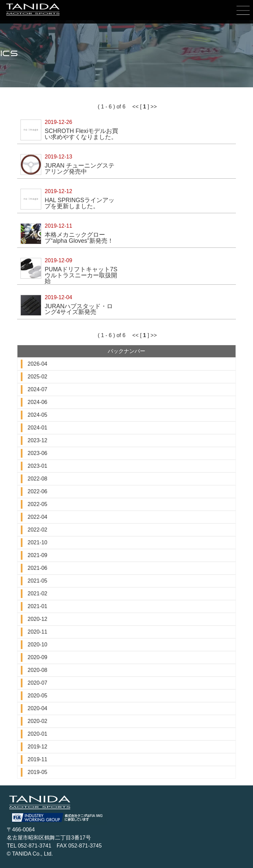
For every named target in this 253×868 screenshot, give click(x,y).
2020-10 (37, 645)
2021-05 (37, 581)
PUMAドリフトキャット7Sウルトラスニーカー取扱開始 (81, 275)
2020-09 (37, 657)
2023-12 (37, 440)
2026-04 (37, 364)
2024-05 (37, 415)
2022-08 (37, 479)
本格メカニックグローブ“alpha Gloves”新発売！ (79, 238)
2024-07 (37, 389)
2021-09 (37, 555)
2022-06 (37, 491)
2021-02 (37, 593)
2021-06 (37, 568)
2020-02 (37, 721)
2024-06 (37, 402)
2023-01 (37, 466)
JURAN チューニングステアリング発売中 (80, 168)
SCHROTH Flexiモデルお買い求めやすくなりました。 (81, 134)
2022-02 (37, 530)
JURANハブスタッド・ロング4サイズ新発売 (79, 309)
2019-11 (37, 759)
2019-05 (37, 772)
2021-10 (37, 542)
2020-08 (37, 670)
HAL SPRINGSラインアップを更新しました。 (80, 203)
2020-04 (37, 708)
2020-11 (37, 632)
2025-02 (37, 377)
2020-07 (37, 683)
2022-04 (37, 517)
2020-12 (37, 619)
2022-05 (37, 504)
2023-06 (37, 453)
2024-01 (37, 428)
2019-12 (37, 747)
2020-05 (37, 696)
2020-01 (37, 734)
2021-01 (37, 606)
